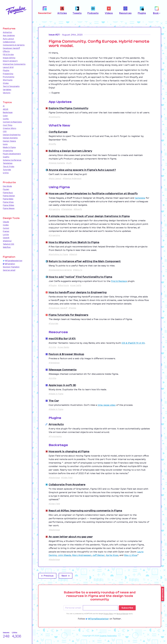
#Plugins (53, 285)
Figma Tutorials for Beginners (68, 315)
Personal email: (73, 608)
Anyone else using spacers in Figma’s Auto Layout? (82, 170)
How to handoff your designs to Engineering (78, 292)
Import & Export (10, 61)
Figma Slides (8, 205)
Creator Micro (10, 128)
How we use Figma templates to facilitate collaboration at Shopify (93, 193)
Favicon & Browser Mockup (66, 354)
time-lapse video (107, 405)
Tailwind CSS (8, 244)
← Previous (47, 576)
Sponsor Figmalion (11, 267)
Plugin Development (12, 154)
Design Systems (10, 138)
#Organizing (54, 209)
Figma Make (8, 199)
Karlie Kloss (112, 555)
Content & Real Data (12, 122)
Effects (6, 51)
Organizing (8, 151)
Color (5, 116)
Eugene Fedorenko (108, 636)
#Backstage (54, 478)
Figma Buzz (8, 193)
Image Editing (9, 58)
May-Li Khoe (131, 555)
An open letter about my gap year (71, 537)
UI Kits (6, 173)
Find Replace (119, 281)
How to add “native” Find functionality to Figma (80, 277)
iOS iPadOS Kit (133, 343)
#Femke (72, 308)
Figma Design (9, 196)
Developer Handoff (11, 48)
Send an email (9, 270)
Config (6, 119)
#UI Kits (52, 347)
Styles (6, 83)
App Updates (9, 35)
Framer (6, 231)
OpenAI (6, 238)
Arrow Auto (56, 424)
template (140, 198)
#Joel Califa (76, 285)
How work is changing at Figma (69, 451)
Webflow (7, 247)
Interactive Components (14, 64)
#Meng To (78, 270)
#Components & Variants (60, 270)
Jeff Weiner (99, 555)
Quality (6, 157)
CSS (5, 131)
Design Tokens (9, 141)
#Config (52, 144)
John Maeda (64, 555)
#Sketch (73, 254)
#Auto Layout (55, 179)
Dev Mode (7, 186)
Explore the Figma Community (68, 108)
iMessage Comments (63, 370)
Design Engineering (12, 135)
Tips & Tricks (9, 167)
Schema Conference (12, 160)
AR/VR (6, 109)
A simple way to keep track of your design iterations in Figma (89, 216)
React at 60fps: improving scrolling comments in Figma (85, 511)
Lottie (6, 235)
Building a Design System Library (70, 151)
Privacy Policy (108, 614)
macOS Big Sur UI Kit (62, 338)
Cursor (6, 228)
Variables (7, 90)
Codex (6, 225)
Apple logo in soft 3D (62, 385)
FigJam (6, 189)
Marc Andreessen (82, 555)
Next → (66, 576)
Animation (7, 32)
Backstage (8, 112)
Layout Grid (8, 67)
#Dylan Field (67, 478)
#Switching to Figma (58, 254)
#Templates (67, 209)
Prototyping (9, 77)
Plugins (6, 70)
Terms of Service (122, 614)
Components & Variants (14, 45)
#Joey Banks (63, 347)
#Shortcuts (63, 285)
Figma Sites (8, 202)
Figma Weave (9, 208)
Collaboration (9, 42)
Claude (6, 222)
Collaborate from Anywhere (67, 485)
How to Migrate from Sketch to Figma (74, 242)
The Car (54, 401)
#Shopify (78, 209)
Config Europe (58, 132)
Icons (5, 144)
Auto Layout (8, 39)
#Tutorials (53, 323)
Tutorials (7, 170)
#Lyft (69, 163)
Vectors (7, 93)
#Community (54, 117)
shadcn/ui (7, 241)
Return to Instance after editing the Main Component (85, 261)
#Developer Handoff (58, 308)
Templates (8, 163)
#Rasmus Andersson (72, 179)
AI (4, 106)
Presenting (8, 74)
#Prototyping (55, 436)
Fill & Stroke (8, 55)
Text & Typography (11, 86)
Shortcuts (8, 80)
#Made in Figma (56, 394)
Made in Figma (9, 147)
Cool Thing (8, 125)
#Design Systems (57, 163)
